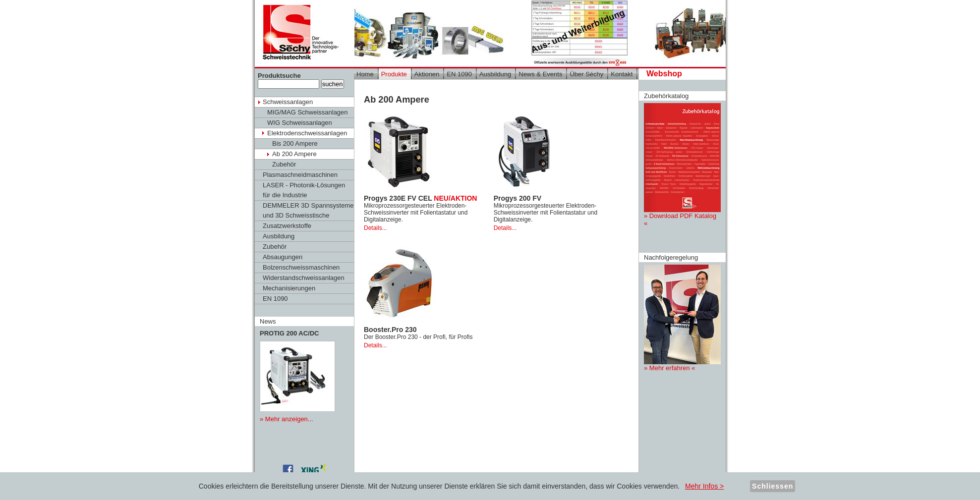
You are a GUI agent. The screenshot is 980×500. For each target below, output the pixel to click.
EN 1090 (275, 299)
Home (365, 74)
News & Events (540, 74)
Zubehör (284, 164)
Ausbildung (279, 236)
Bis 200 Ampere (295, 143)
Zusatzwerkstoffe (287, 226)
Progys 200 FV (518, 198)
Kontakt (622, 74)
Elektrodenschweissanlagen (307, 133)
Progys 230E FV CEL (420, 198)
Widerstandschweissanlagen (304, 278)
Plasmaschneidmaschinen (300, 175)
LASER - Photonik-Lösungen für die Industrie (304, 190)
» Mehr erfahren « (682, 318)
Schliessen (773, 486)
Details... (375, 228)
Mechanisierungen (289, 288)
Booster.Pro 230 (390, 330)
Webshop (664, 74)
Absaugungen (283, 257)
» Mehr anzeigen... (287, 419)
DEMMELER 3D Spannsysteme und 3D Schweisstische (308, 210)
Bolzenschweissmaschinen (301, 267)
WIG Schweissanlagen (300, 123)
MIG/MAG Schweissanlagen (308, 112)
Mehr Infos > (704, 486)
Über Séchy (586, 74)
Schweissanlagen (288, 102)
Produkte (394, 74)
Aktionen (427, 74)
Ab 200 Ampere (294, 154)
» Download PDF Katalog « (682, 165)
